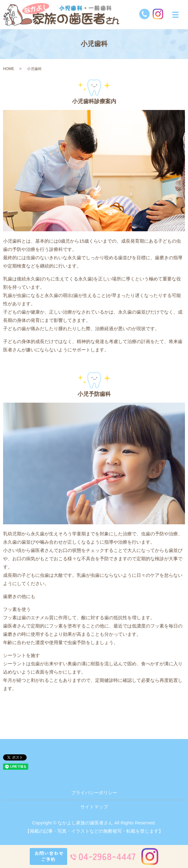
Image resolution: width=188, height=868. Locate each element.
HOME (9, 69)
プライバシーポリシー (94, 793)
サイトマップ (94, 807)
